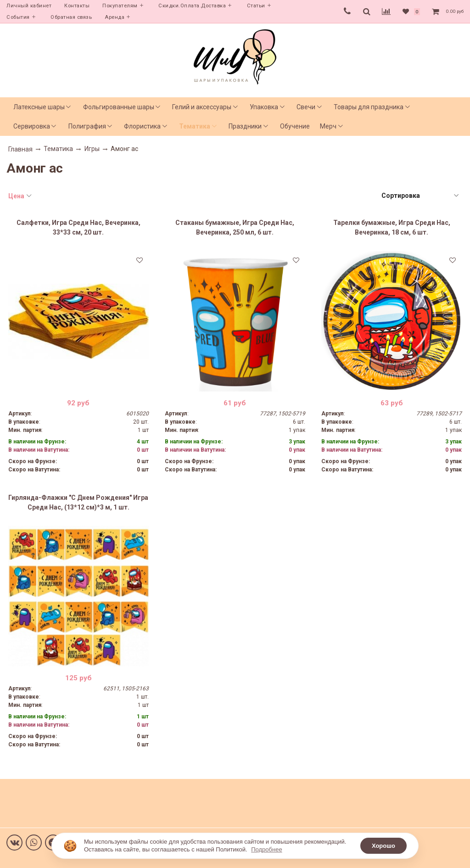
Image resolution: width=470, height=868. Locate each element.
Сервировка (32, 126)
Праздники (245, 126)
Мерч (328, 126)
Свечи (306, 107)
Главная (20, 149)
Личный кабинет (29, 6)
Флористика (142, 126)
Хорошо (383, 846)
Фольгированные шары (119, 107)
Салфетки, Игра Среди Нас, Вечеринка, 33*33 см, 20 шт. (78, 227)
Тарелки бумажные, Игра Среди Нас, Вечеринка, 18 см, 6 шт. (392, 227)
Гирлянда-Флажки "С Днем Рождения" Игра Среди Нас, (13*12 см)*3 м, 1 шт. (78, 502)
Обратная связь (71, 17)
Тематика (195, 126)
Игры (92, 149)
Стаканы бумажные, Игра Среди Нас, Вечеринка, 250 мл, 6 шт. (235, 227)
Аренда (115, 17)
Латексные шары (39, 107)
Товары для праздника (369, 107)
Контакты (77, 6)
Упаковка (264, 107)
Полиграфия (87, 126)
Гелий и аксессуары (202, 107)
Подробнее (266, 849)
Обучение (295, 126)
